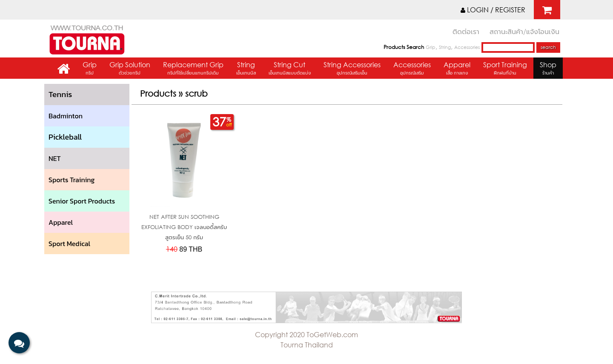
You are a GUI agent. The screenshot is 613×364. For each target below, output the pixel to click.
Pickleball (65, 137)
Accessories (467, 47)
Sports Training (72, 180)
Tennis (60, 94)
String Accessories (352, 69)
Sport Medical (69, 244)
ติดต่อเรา (466, 31)
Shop (548, 69)
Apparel (457, 69)
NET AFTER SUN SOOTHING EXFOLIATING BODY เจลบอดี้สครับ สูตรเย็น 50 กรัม (184, 227)
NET (55, 158)
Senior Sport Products (82, 201)
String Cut (290, 69)
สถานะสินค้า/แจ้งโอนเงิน (524, 31)
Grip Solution (130, 69)
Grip (431, 47)
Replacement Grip (193, 69)
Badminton (66, 116)
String (445, 47)
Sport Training (505, 69)
